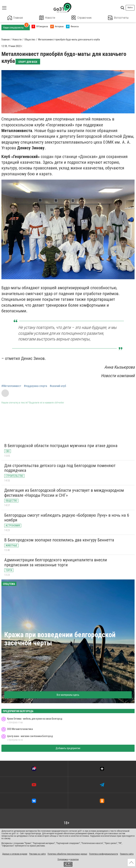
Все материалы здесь (68, 695)
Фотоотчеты (118, 18)
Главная (15, 18)
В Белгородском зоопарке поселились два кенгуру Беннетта (59, 540)
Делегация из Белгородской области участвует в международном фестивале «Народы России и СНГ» (64, 493)
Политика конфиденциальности (104, 854)
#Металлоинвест (11, 386)
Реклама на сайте (37, 854)
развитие (74, 859)
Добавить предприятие (68, 748)
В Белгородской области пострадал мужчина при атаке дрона (61, 446)
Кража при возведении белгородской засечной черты (60, 639)
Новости (47, 18)
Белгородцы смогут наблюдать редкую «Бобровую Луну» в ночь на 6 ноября (67, 518)
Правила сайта (127, 854)
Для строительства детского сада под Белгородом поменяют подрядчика (60, 468)
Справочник (82, 18)
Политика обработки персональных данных (67, 854)
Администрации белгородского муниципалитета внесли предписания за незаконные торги (56, 562)
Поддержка (63, 859)
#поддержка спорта (35, 386)
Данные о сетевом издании (15, 854)
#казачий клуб (58, 386)
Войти (130, 8)
